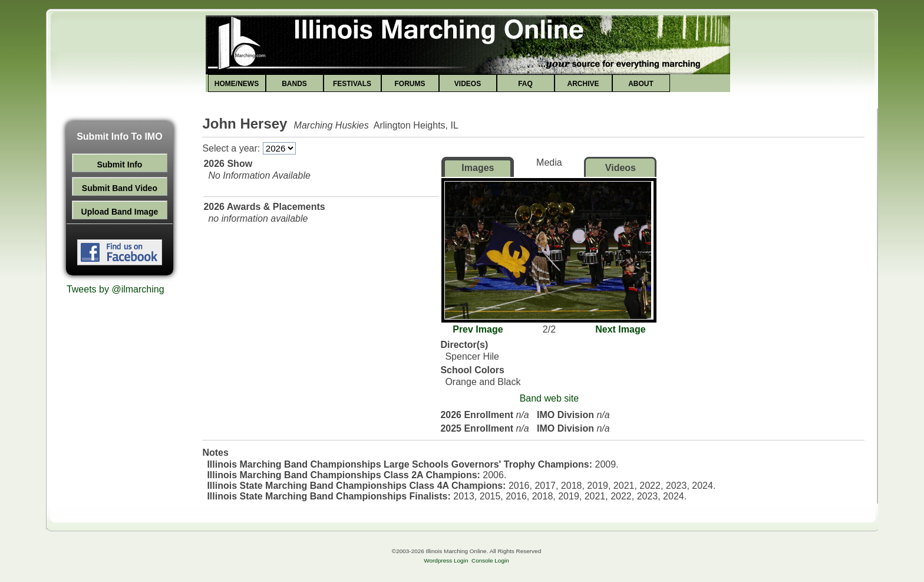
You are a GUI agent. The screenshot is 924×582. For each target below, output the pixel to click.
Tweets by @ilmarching (115, 289)
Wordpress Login (446, 560)
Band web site (550, 398)
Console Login (490, 560)
